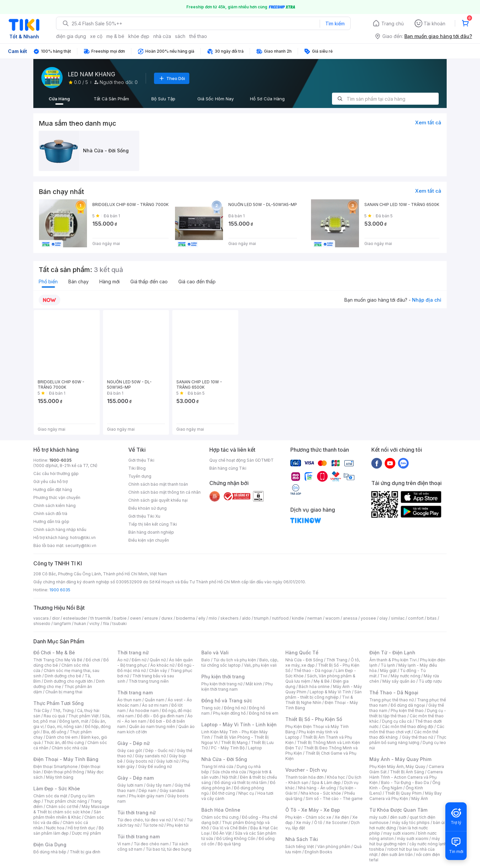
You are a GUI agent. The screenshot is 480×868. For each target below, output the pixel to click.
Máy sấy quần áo (399, 681)
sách (180, 36)
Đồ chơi (93, 660)
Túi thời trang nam (138, 836)
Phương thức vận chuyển (57, 497)
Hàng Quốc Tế (302, 652)
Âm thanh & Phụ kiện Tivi (393, 660)
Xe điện (342, 817)
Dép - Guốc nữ (159, 750)
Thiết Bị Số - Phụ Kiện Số (314, 719)
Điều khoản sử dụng (147, 508)
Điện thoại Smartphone (55, 766)
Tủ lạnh (388, 665)
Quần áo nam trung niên (152, 726)
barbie (120, 618)
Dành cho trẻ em (62, 737)
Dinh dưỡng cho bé (63, 676)
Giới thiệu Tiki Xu (144, 516)
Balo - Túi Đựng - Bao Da (405, 782)
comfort (416, 618)
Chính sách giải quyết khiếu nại (158, 500)
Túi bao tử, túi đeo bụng (168, 849)
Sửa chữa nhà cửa (229, 772)
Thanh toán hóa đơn (304, 777)
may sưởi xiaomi (399, 833)
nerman (315, 618)
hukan (80, 623)
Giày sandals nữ (150, 756)
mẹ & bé (115, 36)
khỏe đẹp (139, 36)
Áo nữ (123, 660)
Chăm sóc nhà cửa (69, 748)
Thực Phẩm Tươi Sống (58, 703)
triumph (261, 618)
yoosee (368, 618)
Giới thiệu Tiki (141, 460)
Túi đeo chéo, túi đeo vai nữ (144, 820)
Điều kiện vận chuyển (149, 540)
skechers (229, 618)
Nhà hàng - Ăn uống (317, 788)
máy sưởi (378, 817)
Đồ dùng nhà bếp (50, 852)
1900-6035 (60, 460)
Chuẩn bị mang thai (64, 692)
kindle (298, 618)
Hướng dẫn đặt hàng (53, 489)
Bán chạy (78, 281)
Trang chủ (392, 23)
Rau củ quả (54, 716)
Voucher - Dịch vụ (306, 770)
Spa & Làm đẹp (326, 782)
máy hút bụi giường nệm (405, 841)
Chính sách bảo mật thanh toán (158, 484)
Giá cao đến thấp (197, 281)
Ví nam (124, 844)
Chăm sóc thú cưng (220, 817)
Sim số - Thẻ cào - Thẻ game (334, 798)
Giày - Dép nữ (133, 743)
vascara (41, 618)
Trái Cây (41, 710)
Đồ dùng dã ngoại (408, 705)
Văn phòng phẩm (334, 846)
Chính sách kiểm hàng (54, 505)
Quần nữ (158, 660)
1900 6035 (60, 590)
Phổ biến (48, 281)
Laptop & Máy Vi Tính (330, 692)
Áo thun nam (129, 700)
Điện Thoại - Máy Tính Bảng (66, 759)
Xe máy (303, 822)
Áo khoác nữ (162, 665)
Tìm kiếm (335, 23)
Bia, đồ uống (55, 732)
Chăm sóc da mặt (50, 796)
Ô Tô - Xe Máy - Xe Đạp (313, 810)
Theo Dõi (172, 78)
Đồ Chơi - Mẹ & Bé (54, 652)
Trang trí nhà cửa (217, 766)
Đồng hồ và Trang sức (227, 700)
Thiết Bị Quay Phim (403, 793)
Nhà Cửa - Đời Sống (224, 759)
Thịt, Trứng (63, 710)
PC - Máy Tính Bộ (228, 748)
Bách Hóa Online (221, 810)
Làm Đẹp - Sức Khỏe (57, 788)
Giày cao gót (130, 750)
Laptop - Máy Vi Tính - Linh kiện (239, 724)
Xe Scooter (337, 822)
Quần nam (154, 700)
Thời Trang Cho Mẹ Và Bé (58, 660)
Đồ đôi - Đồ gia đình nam (160, 716)
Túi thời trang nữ (136, 812)
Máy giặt (388, 670)
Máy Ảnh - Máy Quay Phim (400, 759)
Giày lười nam (130, 785)
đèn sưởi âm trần (397, 854)
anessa (350, 618)
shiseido (42, 623)
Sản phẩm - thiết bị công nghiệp (323, 694)
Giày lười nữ (167, 761)
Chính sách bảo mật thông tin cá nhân (164, 492)
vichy (94, 623)
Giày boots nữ (139, 761)
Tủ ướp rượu (430, 681)
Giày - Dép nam (135, 778)
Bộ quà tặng (229, 844)
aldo (246, 618)
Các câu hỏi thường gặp (56, 473)
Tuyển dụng (140, 476)
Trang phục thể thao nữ (391, 700)
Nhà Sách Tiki (302, 839)
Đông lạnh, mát (74, 721)
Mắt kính (254, 684)
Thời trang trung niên (149, 681)
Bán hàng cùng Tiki (228, 468)
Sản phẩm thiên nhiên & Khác (67, 814)
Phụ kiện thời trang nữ (222, 684)
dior (56, 618)
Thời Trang (337, 660)
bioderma (185, 618)
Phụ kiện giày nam (146, 796)
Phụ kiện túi (178, 825)
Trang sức (211, 708)
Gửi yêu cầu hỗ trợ (50, 481)
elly (202, 618)
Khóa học (336, 777)
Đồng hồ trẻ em (264, 713)
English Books (318, 852)
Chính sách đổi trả (50, 513)
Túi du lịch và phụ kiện (235, 660)
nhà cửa (162, 36)
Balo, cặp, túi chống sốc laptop (240, 662)
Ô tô (318, 822)
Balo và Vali (215, 652)
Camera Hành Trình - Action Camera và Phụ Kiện (406, 777)
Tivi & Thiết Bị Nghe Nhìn (319, 700)
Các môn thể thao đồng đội (408, 726)
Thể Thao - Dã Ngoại (394, 692)
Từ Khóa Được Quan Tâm (398, 810)
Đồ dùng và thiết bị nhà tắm (240, 782)
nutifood (280, 618)
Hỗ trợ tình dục (81, 828)
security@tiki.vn (81, 545)
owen (135, 618)
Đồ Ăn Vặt (222, 833)
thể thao (198, 36)
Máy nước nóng (405, 676)
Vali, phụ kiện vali (260, 665)
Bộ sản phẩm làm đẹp (68, 830)
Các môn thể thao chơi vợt (407, 729)
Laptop (255, 748)
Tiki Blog (137, 468)
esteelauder (75, 618)
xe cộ (96, 36)
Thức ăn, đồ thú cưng (64, 742)
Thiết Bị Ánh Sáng (407, 772)
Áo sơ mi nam (155, 705)
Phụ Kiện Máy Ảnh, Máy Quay (397, 766)
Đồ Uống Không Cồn (236, 838)
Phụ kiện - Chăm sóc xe (308, 817)
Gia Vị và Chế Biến (230, 828)
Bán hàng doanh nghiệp (151, 532)
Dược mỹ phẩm (86, 833)
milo (213, 618)
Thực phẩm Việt (83, 716)
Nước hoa (55, 828)
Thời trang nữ (133, 652)
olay (383, 618)
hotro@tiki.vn (83, 537)
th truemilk (100, 618)
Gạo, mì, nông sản (64, 726)
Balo (206, 660)
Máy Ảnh (420, 798)
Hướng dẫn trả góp (51, 521)
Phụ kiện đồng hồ (229, 713)
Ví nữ (179, 820)
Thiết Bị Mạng (234, 742)
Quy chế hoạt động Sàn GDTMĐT (241, 460)
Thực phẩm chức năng (65, 801)
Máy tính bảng (60, 777)
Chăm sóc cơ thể (62, 806)
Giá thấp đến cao (149, 281)
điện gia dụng (71, 36)
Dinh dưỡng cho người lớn (68, 681)
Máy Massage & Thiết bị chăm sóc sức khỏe (71, 809)
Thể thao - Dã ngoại (313, 670)
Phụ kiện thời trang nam (237, 686)
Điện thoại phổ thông (64, 772)
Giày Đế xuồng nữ (155, 766)
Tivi (384, 676)
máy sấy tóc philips (411, 822)
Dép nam (147, 790)
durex (167, 618)
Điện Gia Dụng (50, 844)
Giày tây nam (159, 785)
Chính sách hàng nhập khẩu (60, 529)
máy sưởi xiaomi (413, 838)
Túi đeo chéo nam (151, 844)
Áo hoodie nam (144, 710)
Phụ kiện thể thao (407, 710)
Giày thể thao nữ (417, 737)
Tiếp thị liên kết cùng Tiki (153, 524)
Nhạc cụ (246, 793)
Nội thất (229, 777)
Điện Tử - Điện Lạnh (392, 652)
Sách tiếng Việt (300, 846)
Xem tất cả (428, 122)
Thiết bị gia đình (85, 852)
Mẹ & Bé (322, 681)
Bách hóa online (314, 686)
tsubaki (119, 623)
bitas (432, 618)
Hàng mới (109, 281)
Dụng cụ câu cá (397, 721)
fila (106, 623)
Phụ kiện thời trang (223, 676)
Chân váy (158, 670)
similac (398, 618)
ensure (151, 618)
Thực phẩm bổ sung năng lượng (408, 740)
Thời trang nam (135, 692)
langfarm (62, 623)
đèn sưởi (398, 817)
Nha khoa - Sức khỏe (321, 793)
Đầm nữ (139, 660)
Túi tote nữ (153, 825)
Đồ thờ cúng (223, 793)
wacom (332, 618)
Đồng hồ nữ (235, 708)
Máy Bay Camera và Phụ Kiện (405, 796)
